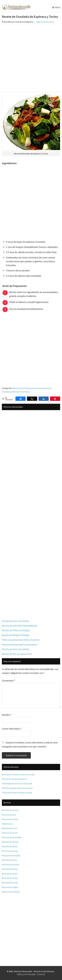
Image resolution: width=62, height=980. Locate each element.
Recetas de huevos (10, 842)
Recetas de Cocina (33, 388)
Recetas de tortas (10, 883)
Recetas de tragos (10, 887)
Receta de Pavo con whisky (15, 649)
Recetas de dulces (10, 833)
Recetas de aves (9, 815)
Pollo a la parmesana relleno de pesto (21, 640)
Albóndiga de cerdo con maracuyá (17, 783)
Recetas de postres (11, 864)
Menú (58, 7)
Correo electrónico (12, 729)
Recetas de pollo (9, 860)
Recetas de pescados (11, 855)
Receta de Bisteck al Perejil (15, 635)
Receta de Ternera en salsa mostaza (18, 774)
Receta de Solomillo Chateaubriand (19, 626)
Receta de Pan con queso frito (17, 654)
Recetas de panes (10, 846)
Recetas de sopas (10, 874)
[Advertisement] (31, 59)
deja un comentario (45, 22)
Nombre (7, 715)
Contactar (41, 974)
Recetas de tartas (10, 878)
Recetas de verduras (21, 392)
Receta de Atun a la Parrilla (15, 621)
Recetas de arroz (9, 828)
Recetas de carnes (10, 819)
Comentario (9, 681)
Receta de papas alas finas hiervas (17, 788)
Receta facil (18, 388)
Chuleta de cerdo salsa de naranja (17, 793)
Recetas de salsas (10, 869)
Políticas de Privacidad (26, 974)
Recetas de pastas (10, 851)
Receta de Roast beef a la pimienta (19, 645)
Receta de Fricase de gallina (14, 779)
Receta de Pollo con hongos (16, 630)
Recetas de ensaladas (12, 837)
